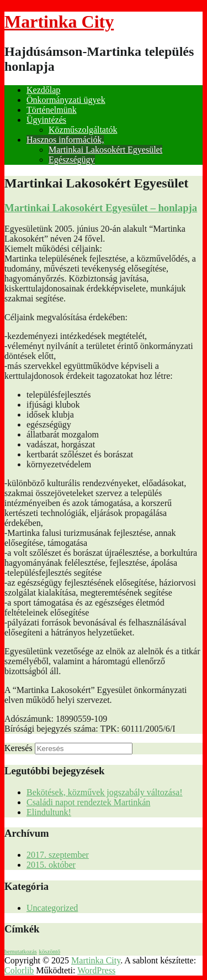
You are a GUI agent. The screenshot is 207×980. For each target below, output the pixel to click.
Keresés (18, 748)
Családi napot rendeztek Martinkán (88, 802)
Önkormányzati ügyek (66, 100)
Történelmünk (52, 110)
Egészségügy (72, 160)
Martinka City (59, 22)
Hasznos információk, (65, 140)
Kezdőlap (43, 90)
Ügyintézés (46, 120)
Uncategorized (52, 908)
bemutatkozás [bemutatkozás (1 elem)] (21, 952)
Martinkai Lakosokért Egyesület (105, 150)
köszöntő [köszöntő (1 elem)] (50, 952)
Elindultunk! (49, 812)
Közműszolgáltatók (83, 130)
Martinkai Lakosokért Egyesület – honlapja (101, 208)
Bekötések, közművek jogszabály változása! (105, 792)
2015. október (51, 865)
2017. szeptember (58, 855)
